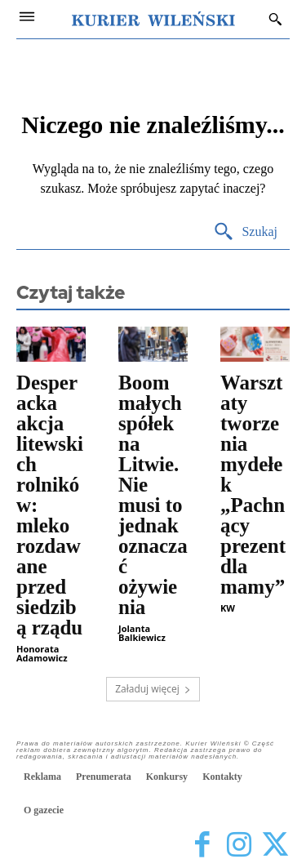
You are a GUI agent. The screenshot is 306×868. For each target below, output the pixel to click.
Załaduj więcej (153, 689)
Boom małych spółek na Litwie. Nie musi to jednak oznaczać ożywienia (153, 495)
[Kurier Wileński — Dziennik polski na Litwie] (153, 19)
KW (228, 608)
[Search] (245, 232)
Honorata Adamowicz (42, 653)
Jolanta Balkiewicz (142, 633)
